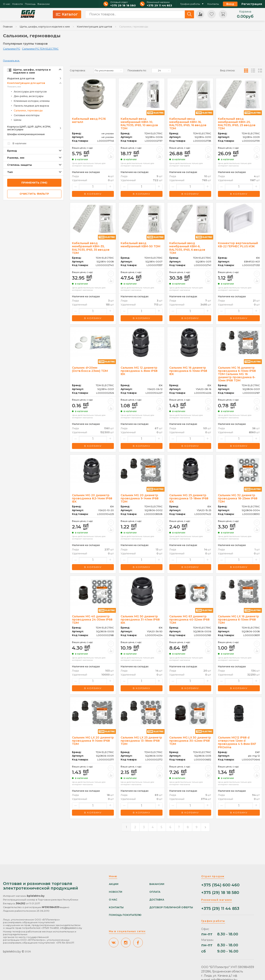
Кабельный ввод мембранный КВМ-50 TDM (140, 245)
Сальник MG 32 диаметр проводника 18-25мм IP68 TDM (238, 498)
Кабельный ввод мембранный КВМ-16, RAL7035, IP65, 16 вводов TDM (188, 124)
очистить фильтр (34, 194)
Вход (230, 4)
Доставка (157, 900)
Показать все (14, 87)
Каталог (67, 14)
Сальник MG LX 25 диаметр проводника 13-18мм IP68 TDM (141, 741)
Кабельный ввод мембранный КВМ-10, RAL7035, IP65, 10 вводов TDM (139, 124)
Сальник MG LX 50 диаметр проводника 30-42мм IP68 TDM (190, 741)
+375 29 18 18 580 (123, 5)
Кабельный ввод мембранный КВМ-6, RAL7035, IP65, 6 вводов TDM (187, 248)
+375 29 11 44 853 (159, 5)
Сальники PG (12, 49)
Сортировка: (78, 71)
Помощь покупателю (125, 915)
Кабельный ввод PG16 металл (89, 120)
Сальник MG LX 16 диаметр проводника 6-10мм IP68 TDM (238, 620)
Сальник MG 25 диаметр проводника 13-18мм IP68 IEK (189, 498)
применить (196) (34, 183)
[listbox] (109, 71)
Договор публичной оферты (171, 907)
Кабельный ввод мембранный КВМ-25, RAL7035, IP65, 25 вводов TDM (237, 124)
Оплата (155, 892)
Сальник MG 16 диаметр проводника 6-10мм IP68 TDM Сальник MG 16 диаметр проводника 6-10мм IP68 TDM (237, 374)
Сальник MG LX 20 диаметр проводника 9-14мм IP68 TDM (93, 741)
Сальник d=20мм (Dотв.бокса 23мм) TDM (90, 369)
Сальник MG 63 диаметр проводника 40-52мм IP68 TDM (189, 620)
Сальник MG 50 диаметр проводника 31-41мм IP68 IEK (140, 620)
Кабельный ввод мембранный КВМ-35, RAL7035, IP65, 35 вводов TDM (91, 248)
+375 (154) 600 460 (220, 885)
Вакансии (44, 4)
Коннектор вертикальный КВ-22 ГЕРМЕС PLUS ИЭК (238, 245)
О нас (7, 4)
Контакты (213, 4)
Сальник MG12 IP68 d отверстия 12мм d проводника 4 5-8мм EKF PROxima (237, 742)
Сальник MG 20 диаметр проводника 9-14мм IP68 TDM (140, 498)
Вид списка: (228, 71)
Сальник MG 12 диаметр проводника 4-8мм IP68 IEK (139, 371)
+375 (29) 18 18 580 (220, 893)
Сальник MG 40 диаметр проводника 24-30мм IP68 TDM (92, 620)
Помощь (30, 4)
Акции (114, 884)
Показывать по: (137, 71)
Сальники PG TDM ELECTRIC (40, 49)
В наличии (19, 143)
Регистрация (252, 4)
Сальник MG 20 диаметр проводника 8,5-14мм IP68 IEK (92, 498)
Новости (18, 4)
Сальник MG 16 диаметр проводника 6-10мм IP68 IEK (188, 371)
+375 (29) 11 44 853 (220, 909)
